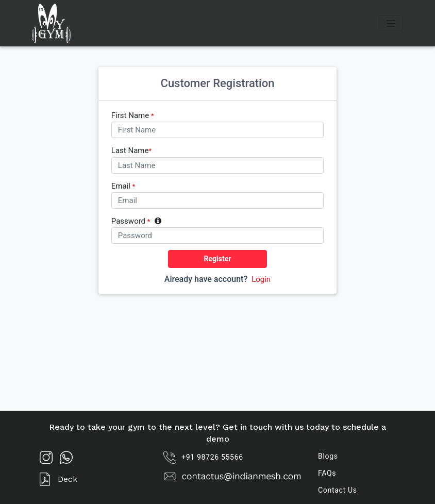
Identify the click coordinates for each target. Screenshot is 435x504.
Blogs (328, 456)
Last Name (131, 151)
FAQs (327, 473)
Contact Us (338, 490)
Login (261, 279)
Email (123, 186)
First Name (133, 116)
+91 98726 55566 (203, 457)
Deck (58, 479)
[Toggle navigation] (391, 23)
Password (136, 221)
